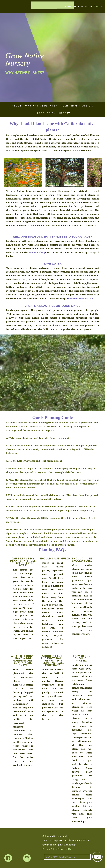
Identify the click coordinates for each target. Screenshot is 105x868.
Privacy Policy (50, 849)
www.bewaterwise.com (81, 298)
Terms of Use (65, 849)
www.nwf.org (38, 252)
